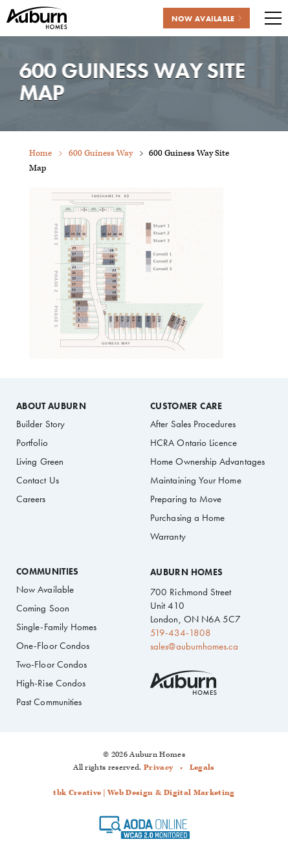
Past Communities (49, 702)
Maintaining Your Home (196, 480)
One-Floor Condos (53, 646)
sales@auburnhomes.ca (194, 646)
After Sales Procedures (193, 424)
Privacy (158, 767)
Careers (31, 499)
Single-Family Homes (56, 627)
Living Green (40, 461)
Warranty (168, 536)
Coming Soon (43, 608)
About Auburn (51, 407)
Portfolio (32, 443)
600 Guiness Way (101, 153)
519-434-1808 (181, 633)
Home (40, 153)
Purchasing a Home (187, 518)
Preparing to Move (186, 499)
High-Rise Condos (51, 683)
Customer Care (186, 407)
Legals (202, 767)
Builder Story (40, 424)
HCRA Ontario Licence (194, 443)
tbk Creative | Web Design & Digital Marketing (144, 793)
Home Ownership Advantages (207, 461)
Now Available (45, 589)
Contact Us (38, 480)
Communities (48, 572)
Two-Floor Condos (51, 664)
